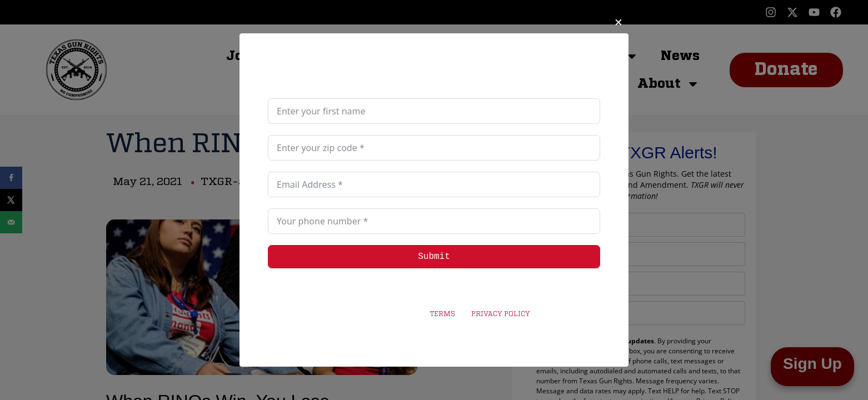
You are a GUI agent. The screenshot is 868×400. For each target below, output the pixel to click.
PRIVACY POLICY (500, 314)
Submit (434, 257)
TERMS (442, 314)
